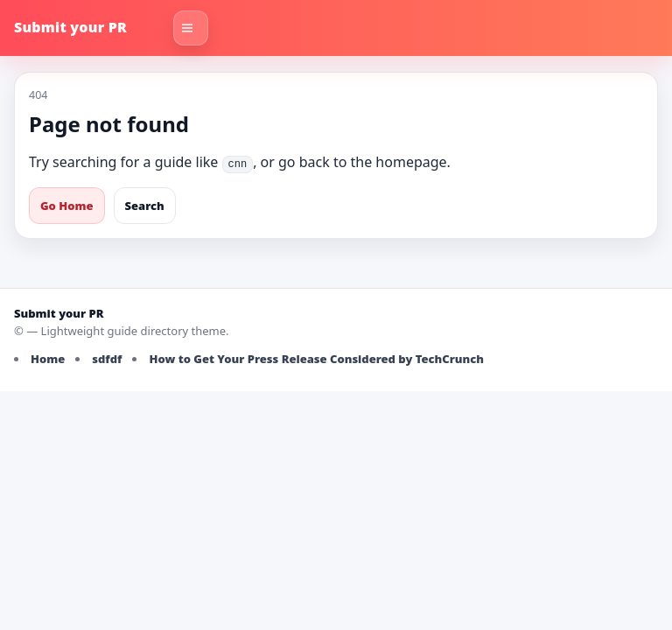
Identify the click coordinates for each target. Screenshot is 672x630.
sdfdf (107, 359)
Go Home (67, 206)
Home (48, 359)
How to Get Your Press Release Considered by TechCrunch (316, 359)
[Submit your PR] (88, 28)
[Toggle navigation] (191, 28)
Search (145, 206)
